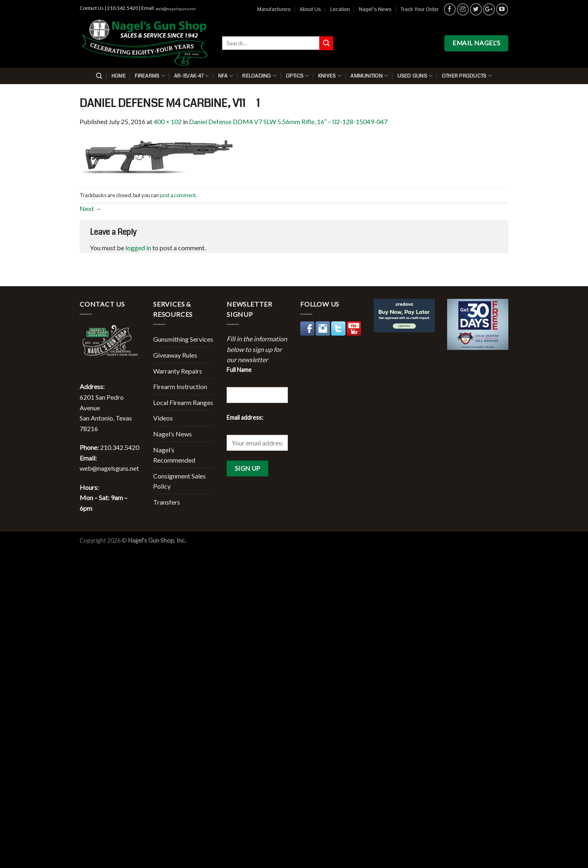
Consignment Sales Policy (179, 481)
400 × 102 (168, 121)
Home (119, 76)
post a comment (178, 195)
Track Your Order (420, 9)
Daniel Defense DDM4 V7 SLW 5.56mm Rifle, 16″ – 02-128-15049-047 (288, 121)
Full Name (239, 370)
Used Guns (415, 76)
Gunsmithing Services (183, 339)
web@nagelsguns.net (176, 9)
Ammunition (369, 76)
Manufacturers (274, 9)
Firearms (150, 76)
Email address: (245, 417)
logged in (138, 248)
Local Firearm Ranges (183, 402)
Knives (330, 76)
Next (91, 208)
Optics (297, 76)
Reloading (259, 76)
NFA (226, 76)
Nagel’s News (375, 9)
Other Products (467, 76)
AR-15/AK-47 (191, 76)
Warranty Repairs (178, 371)
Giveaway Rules (175, 355)
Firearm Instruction (180, 386)
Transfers (167, 502)
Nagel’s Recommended (174, 455)
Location (340, 9)
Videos (163, 418)
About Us (310, 9)
